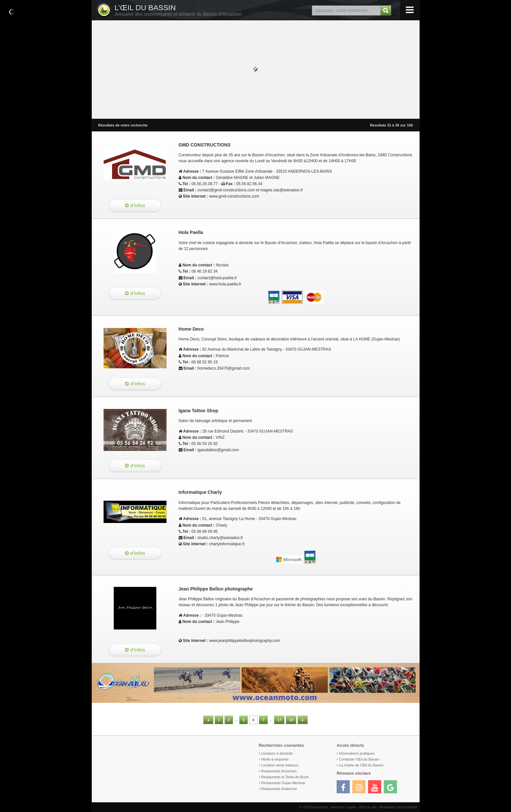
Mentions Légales (344, 807)
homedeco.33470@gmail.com (224, 368)
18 (291, 720)
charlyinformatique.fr (227, 544)
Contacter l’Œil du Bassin (359, 759)
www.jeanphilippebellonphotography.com (245, 641)
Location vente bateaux (280, 765)
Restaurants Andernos (279, 789)
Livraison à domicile (277, 753)
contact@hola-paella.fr (217, 278)
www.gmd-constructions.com (234, 196)
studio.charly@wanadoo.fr (220, 538)
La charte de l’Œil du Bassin (361, 765)
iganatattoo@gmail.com (218, 450)
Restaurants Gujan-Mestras (283, 783)
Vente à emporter (275, 759)
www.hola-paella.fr (225, 284)
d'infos (135, 205)
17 (279, 720)
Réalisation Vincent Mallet (398, 807)
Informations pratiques (357, 753)
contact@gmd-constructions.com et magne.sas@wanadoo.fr (250, 190)
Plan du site (368, 807)
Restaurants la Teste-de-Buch (285, 777)
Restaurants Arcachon (279, 771)
